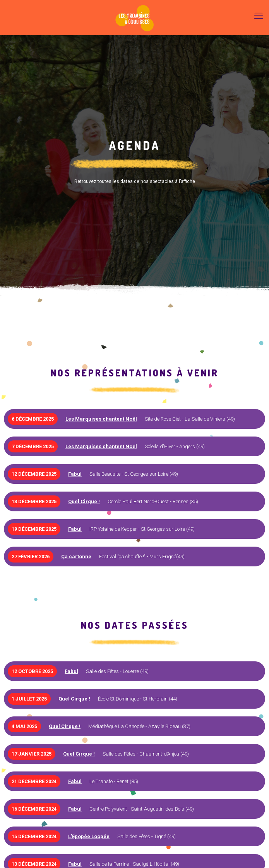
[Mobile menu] (259, 16)
